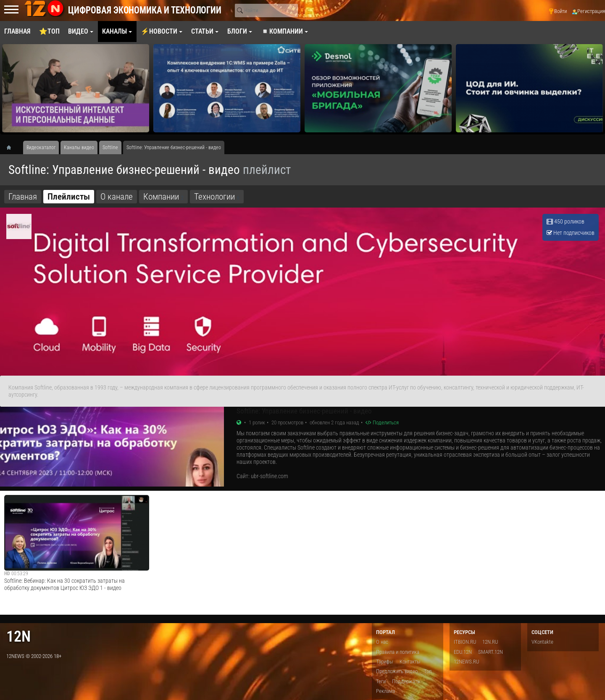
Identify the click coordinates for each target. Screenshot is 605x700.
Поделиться (382, 422)
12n (18, 636)
